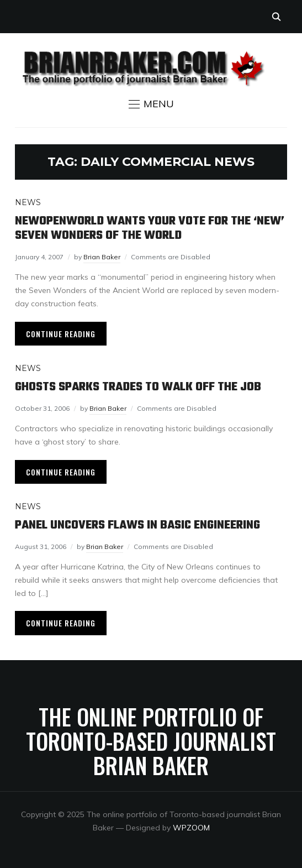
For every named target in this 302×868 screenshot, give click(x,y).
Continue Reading (61, 334)
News (28, 202)
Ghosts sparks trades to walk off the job (138, 387)
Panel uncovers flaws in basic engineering (137, 525)
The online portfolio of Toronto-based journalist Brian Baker (151, 741)
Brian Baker (102, 257)
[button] (151, 104)
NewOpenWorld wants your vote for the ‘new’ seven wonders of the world (150, 228)
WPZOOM (191, 828)
